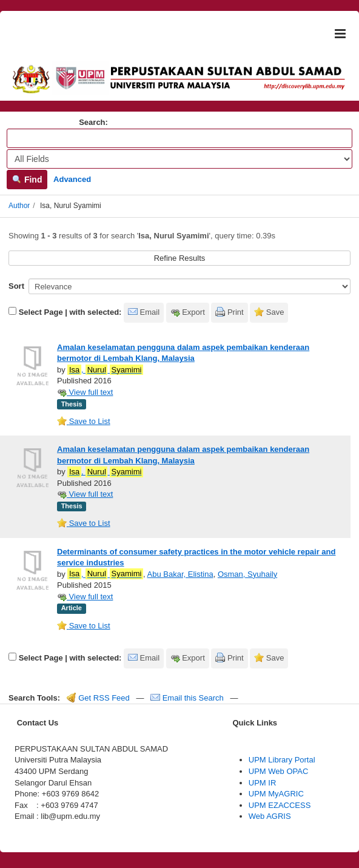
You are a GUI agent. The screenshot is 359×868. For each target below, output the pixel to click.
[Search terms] (180, 138)
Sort (16, 286)
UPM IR (263, 783)
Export (193, 312)
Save (275, 312)
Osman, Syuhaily (247, 574)
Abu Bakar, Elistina (180, 574)
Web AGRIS (270, 816)
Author (19, 206)
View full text (85, 392)
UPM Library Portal (282, 760)
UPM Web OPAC (278, 771)
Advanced (72, 179)
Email (150, 312)
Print (236, 312)
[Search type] (180, 159)
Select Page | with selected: (70, 312)
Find (27, 180)
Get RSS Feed (98, 698)
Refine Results (180, 258)
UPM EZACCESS (280, 805)
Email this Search (188, 698)
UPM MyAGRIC (276, 794)
